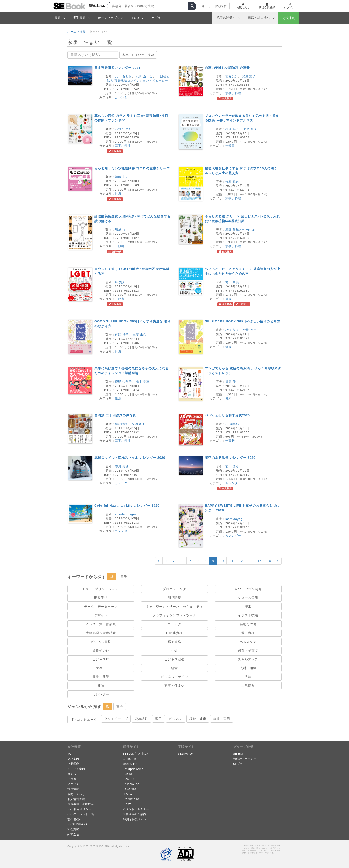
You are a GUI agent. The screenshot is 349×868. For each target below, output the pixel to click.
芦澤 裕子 (122, 335)
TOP (70, 754)
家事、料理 (233, 93)
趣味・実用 (222, 719)
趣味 (101, 686)
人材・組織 (248, 668)
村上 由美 (232, 282)
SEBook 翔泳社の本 (136, 754)
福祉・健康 (198, 719)
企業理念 (73, 764)
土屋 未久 (140, 335)
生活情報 (248, 686)
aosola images (126, 514)
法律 (248, 677)
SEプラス (240, 764)
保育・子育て (248, 650)
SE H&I (238, 754)
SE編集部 (232, 424)
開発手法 (101, 598)
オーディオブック (110, 18)
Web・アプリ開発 (248, 589)
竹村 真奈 (232, 182)
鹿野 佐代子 (123, 382)
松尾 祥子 (232, 129)
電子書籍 (79, 18)
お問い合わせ (76, 794)
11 (231, 561)
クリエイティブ (116, 719)
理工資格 (248, 633)
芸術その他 (248, 624)
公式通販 (289, 18)
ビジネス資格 (101, 642)
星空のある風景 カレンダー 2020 (230, 458)
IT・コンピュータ (84, 720)
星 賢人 (120, 282)
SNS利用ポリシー (79, 809)
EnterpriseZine (133, 769)
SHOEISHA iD (77, 824)
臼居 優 (231, 382)
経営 (174, 668)
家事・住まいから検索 (138, 55)
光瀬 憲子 (249, 76)
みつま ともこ (125, 129)
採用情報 (73, 789)
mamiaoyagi (234, 519)
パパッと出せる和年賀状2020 (227, 415)
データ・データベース (101, 607)
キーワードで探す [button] (214, 6)
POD (135, 18)
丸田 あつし (144, 76)
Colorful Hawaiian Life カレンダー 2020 (127, 506)
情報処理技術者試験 (101, 633)
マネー (101, 668)
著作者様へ (75, 819)
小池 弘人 (232, 330)
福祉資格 (174, 642)
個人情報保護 (76, 799)
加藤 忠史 (122, 177)
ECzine (128, 774)
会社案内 (73, 759)
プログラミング (174, 589)
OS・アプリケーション (101, 589)
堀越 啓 (120, 230)
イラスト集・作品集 (101, 624)
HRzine (128, 794)
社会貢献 (73, 829)
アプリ (156, 18)
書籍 (57, 18)
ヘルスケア (248, 642)
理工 (248, 607)
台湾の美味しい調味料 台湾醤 (227, 68)
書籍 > (84, 32)
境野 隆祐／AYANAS (240, 230)
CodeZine (130, 759)
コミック (174, 624)
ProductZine (131, 799)
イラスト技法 (248, 615)
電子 (124, 577)
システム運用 (248, 598)
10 (222, 561)
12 (241, 561)
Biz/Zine (129, 779)
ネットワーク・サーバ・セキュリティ (174, 607)
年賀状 (230, 441)
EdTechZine (131, 784)
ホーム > (73, 32)
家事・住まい (174, 686)
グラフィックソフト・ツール (174, 615)
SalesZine (130, 789)
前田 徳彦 (232, 466)
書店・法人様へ (259, 18)
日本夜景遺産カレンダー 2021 (117, 68)
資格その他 (101, 650)
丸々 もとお (123, 76)
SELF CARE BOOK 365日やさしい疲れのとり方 (243, 321)
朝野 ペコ (250, 330)
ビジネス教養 (174, 659)
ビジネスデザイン (174, 677)
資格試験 (141, 719)
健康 (118, 194)
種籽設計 (232, 76)
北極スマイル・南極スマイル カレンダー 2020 (130, 458)
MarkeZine (130, 764)
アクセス (73, 784)
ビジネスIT (101, 659)
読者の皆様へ (226, 18)
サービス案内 (76, 769)
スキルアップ (248, 659)
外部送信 (73, 834)
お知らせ (73, 774)
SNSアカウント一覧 (81, 814)
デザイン (101, 615)
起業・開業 (101, 677)
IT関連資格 (174, 633)
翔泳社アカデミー (245, 759)
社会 (174, 650)
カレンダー (123, 97)
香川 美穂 (122, 466)
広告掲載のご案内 (134, 814)
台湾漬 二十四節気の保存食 (115, 415)
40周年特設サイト (135, 819)
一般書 (230, 146)
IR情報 (72, 779)
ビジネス (176, 719)
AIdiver (128, 804)
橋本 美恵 (143, 382)
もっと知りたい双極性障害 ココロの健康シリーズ (132, 168)
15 (260, 561)
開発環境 (174, 598)
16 (269, 561)
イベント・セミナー (136, 809)
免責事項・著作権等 (81, 804)
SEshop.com (187, 754)
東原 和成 (250, 129)
